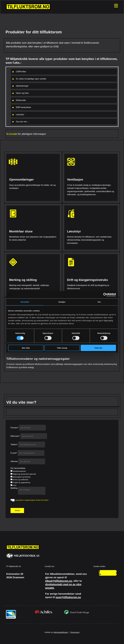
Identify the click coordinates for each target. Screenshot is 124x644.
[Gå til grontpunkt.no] (77, 614)
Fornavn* (15, 428)
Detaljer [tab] (62, 302)
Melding (14, 488)
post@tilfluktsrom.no (68, 597)
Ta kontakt (12, 134)
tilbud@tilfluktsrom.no (59, 581)
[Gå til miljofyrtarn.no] (11, 618)
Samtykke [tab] (25, 302)
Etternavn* (15, 436)
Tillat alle (98, 348)
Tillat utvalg (62, 348)
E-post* (14, 453)
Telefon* (14, 445)
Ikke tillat (26, 348)
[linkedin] (100, 574)
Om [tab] (99, 302)
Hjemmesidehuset (61, 632)
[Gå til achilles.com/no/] (44, 613)
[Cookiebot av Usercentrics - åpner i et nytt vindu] (105, 295)
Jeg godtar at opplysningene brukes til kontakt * (32, 500)
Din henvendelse (18, 468)
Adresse (14, 461)
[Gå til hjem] (28, 9)
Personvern (75, 632)
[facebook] (99, 571)
